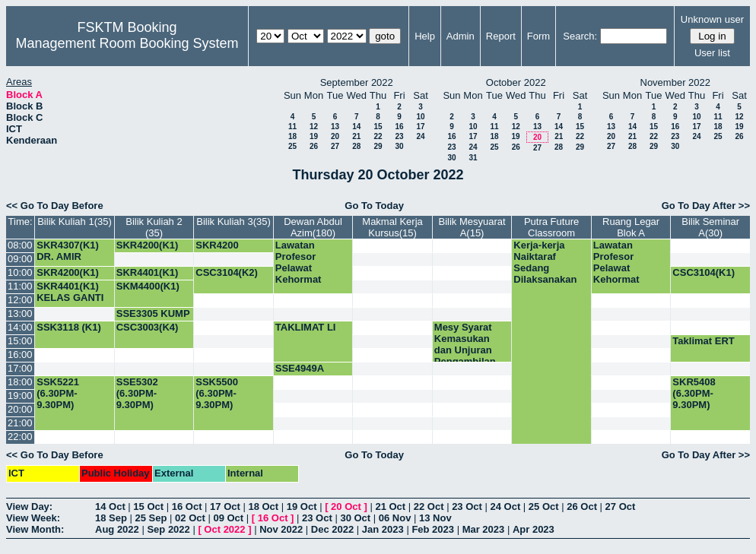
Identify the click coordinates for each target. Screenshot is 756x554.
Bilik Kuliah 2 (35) (154, 227)
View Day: (29, 507)
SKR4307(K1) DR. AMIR (68, 251)
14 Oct (110, 507)
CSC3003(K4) (148, 327)
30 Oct (355, 518)
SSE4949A (300, 368)
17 (420, 127)
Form (538, 36)
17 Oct (225, 507)
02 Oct (190, 518)
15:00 (20, 341)
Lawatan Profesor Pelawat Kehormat (299, 262)
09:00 (20, 259)
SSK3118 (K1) (69, 327)
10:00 (20, 272)
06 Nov (395, 518)
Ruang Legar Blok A (631, 227)
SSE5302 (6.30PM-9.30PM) (137, 393)
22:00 (20, 437)
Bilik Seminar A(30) (710, 227)
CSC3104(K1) (704, 272)
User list (712, 53)
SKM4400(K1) (148, 286)
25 (292, 146)
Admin (461, 36)
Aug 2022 (117, 529)
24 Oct (506, 507)
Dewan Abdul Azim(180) (313, 227)
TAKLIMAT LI (306, 327)
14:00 (20, 327)
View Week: (33, 518)
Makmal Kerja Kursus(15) (392, 227)
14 (356, 127)
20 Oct (346, 507)
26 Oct (582, 507)
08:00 (20, 245)
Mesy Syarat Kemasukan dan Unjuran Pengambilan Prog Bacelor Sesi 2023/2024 (469, 356)
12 (314, 127)
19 (314, 136)
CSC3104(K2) (227, 272)
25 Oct (544, 507)
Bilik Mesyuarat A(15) (472, 227)
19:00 (20, 396)
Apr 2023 (534, 529)
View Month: (35, 529)
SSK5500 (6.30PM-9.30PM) (217, 393)
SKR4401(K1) (148, 272)
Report (501, 36)
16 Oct (187, 507)
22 (378, 136)
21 (356, 136)
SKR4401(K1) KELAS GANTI (70, 292)
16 (399, 127)
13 (335, 127)
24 (420, 136)
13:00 (20, 313)
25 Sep (151, 518)
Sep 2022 (168, 529)
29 (378, 146)
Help (425, 36)
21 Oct (390, 507)
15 (378, 127)
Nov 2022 (281, 529)
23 (399, 136)
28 (356, 146)
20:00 (20, 409)
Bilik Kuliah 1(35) (75, 222)
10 (420, 117)
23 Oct (467, 507)
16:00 (20, 355)
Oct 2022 (224, 529)
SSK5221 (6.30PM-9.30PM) (58, 393)
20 (335, 136)
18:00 (20, 382)
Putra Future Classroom (551, 227)
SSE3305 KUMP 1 (153, 319)
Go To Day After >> (706, 206)
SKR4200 (217, 245)
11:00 (20, 286)
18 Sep (111, 518)
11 (292, 127)
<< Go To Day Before (55, 206)
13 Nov (435, 518)
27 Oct (621, 507)
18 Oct (263, 507)
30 (399, 146)
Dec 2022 (332, 529)
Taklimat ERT (703, 341)
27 (335, 146)
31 (473, 158)
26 (314, 146)
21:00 (20, 423)
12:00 (20, 300)
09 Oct (228, 518)
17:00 (20, 368)
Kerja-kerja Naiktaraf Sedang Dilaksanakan (545, 262)
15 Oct (148, 507)
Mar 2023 (484, 529)
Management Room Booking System (127, 43)
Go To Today (374, 206)
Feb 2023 (433, 529)
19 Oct (302, 507)
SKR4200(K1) (148, 245)
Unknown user (712, 19)
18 (292, 136)
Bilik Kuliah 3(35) (233, 222)
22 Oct (429, 507)
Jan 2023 (383, 529)
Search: (580, 36)
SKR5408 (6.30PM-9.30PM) (694, 393)
